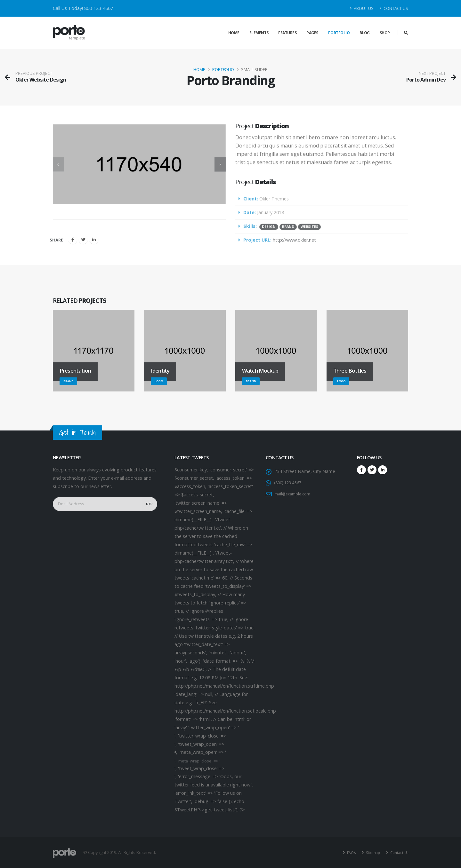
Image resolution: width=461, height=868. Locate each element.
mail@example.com (295, 494)
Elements (259, 33)
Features (287, 33)
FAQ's (346, 852)
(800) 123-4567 (290, 482)
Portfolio (339, 33)
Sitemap (369, 852)
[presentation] (60, 164)
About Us (362, 8)
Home (234, 33)
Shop (385, 33)
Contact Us (394, 8)
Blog (365, 33)
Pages (312, 33)
